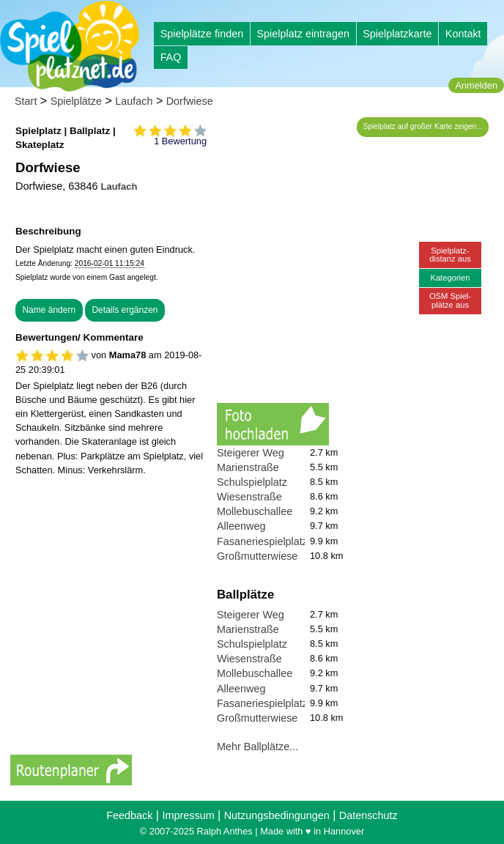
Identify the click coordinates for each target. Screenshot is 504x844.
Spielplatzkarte (397, 34)
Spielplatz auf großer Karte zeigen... (423, 126)
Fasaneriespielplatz (262, 541)
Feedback (129, 815)
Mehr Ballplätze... (257, 747)
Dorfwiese (190, 101)
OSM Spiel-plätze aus (450, 300)
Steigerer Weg (251, 453)
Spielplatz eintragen (303, 34)
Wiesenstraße (249, 497)
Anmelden (476, 85)
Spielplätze (76, 101)
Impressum (188, 815)
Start (26, 101)
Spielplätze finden (202, 34)
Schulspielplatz (252, 482)
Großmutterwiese (257, 556)
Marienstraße (248, 467)
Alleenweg (241, 526)
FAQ (171, 57)
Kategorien (450, 278)
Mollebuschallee (255, 511)
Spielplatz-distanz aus (450, 255)
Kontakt (463, 34)
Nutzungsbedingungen (277, 815)
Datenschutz (368, 815)
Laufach (134, 101)
